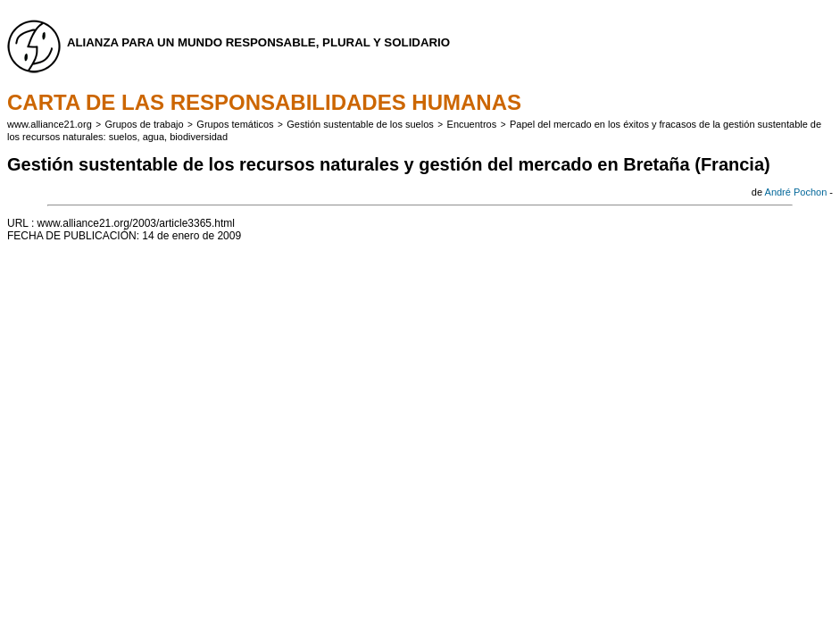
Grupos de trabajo (145, 124)
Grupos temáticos (235, 124)
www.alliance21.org (50, 124)
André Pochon (796, 192)
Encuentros (472, 124)
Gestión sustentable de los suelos (360, 124)
